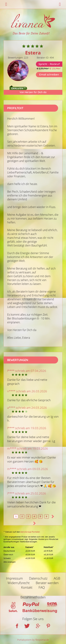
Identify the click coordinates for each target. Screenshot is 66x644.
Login (60, 4)
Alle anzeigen (10, 562)
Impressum (14, 578)
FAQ (42, 587)
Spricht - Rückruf (49, 64)
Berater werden (47, 583)
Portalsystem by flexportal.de (33, 640)
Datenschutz (38, 578)
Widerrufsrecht (19, 583)
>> (34, 523)
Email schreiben (49, 74)
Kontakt (27, 587)
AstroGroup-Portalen (30, 532)
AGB (57, 578)
